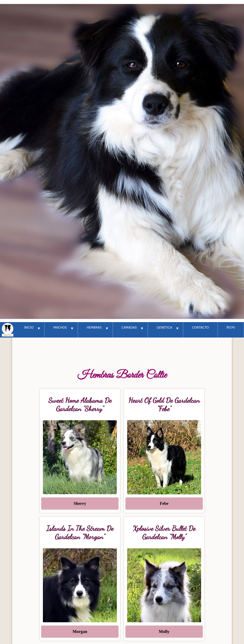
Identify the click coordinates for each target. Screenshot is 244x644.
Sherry (80, 503)
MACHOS (63, 328)
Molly (164, 632)
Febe (164, 503)
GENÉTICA (168, 328)
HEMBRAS (97, 328)
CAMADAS (132, 328)
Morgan (80, 632)
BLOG (231, 327)
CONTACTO (200, 328)
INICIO (32, 328)
